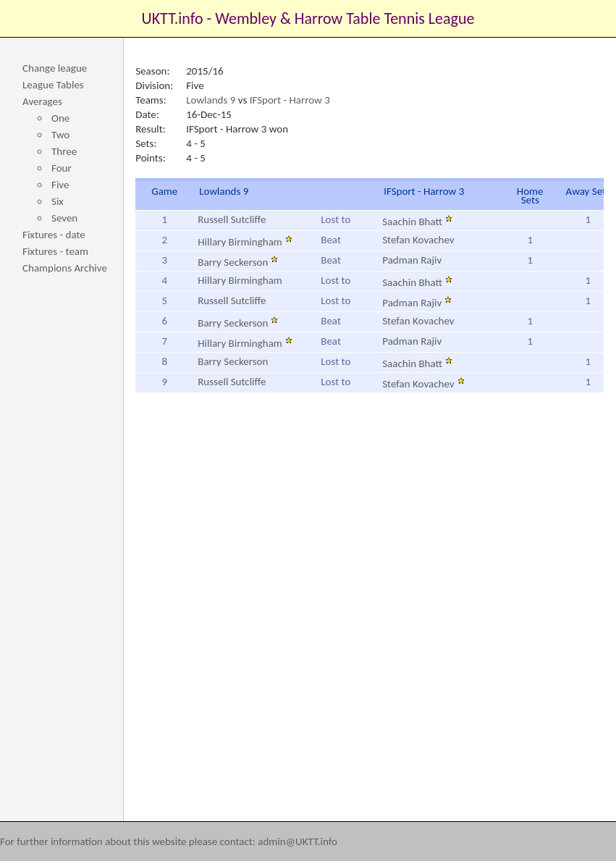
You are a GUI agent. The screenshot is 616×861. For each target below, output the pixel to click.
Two (60, 135)
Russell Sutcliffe (232, 219)
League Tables (53, 85)
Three (64, 151)
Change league (55, 68)
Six (58, 201)
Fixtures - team (55, 251)
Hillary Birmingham (245, 242)
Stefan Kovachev (418, 240)
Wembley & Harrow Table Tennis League (345, 18)
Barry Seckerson (238, 262)
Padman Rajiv (412, 260)
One (60, 118)
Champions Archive (65, 268)
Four (62, 168)
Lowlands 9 (211, 100)
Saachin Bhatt (417, 222)
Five (60, 185)
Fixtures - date (54, 235)
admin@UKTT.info (298, 841)
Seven (64, 218)
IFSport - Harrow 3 (290, 100)
